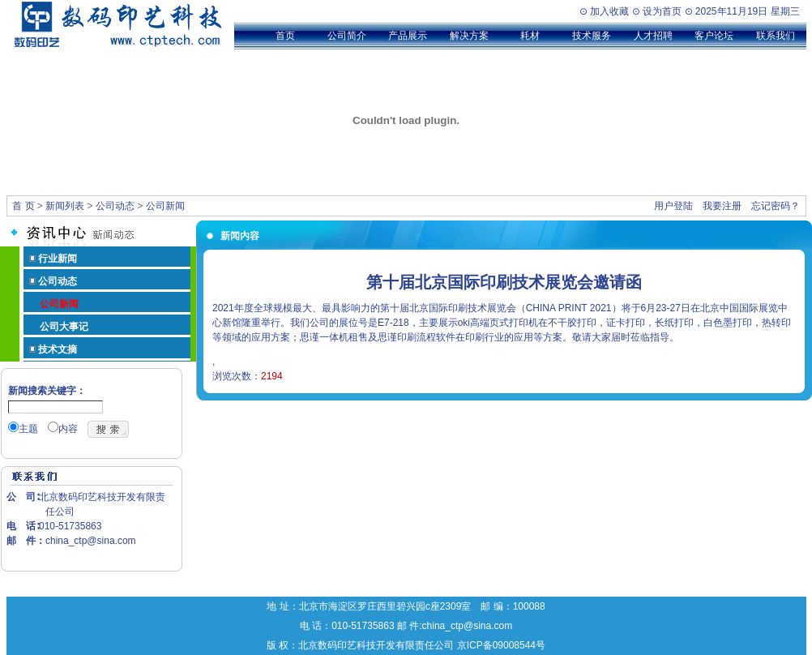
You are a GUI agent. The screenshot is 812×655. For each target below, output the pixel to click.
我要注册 (722, 206)
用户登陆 (673, 206)
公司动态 (115, 206)
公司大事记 (64, 327)
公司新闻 (165, 206)
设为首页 (662, 11)
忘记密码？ (776, 206)
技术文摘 (58, 349)
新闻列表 (65, 206)
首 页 (23, 206)
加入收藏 (610, 11)
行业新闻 (58, 259)
